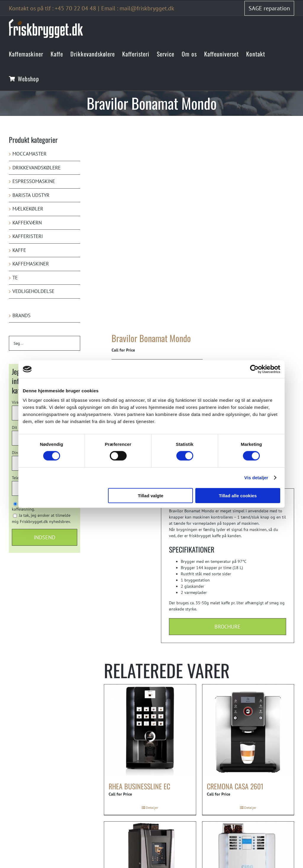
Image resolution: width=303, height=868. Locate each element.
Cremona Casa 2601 (235, 786)
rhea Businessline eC (139, 786)
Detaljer (152, 808)
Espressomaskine (34, 181)
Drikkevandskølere (37, 168)
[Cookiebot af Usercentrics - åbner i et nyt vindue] (254, 369)
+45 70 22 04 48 (75, 8)
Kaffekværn (27, 223)
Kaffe (19, 250)
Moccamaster (29, 154)
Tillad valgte (151, 495)
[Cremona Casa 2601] (248, 730)
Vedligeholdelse (33, 291)
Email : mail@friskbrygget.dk (138, 8)
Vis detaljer (256, 478)
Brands (21, 315)
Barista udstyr (31, 195)
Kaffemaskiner (31, 264)
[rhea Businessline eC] (150, 730)
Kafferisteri (28, 236)
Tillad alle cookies (238, 495)
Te (15, 278)
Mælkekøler (28, 209)
